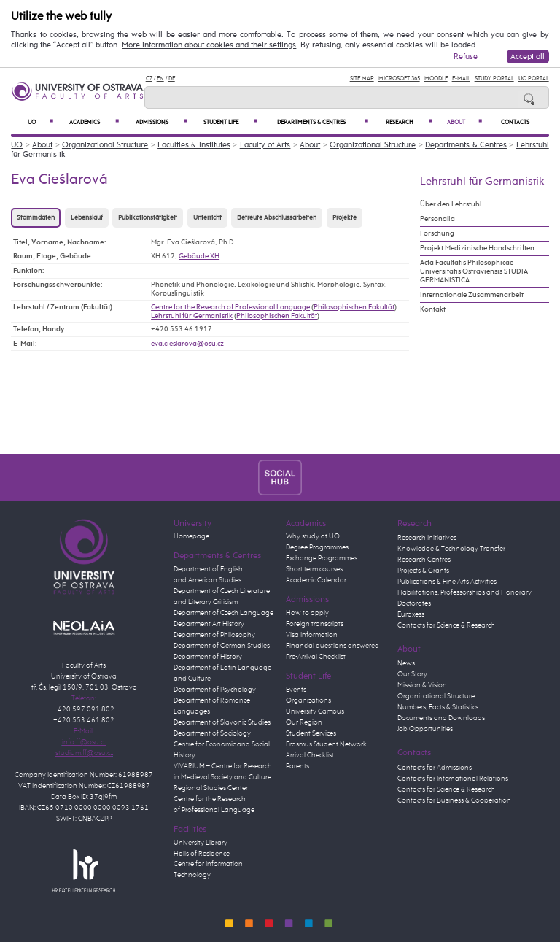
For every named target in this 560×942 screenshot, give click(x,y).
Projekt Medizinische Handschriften (477, 248)
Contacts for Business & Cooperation (454, 800)
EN (160, 78)
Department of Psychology (215, 690)
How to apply (307, 613)
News (406, 663)
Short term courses (314, 569)
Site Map (362, 78)
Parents (297, 766)
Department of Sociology (212, 733)
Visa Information (312, 635)
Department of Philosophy (214, 635)
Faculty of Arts (265, 145)
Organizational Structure (105, 145)
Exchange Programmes (322, 558)
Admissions (162, 122)
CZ (149, 78)
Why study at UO (313, 536)
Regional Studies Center (211, 788)
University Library (201, 843)
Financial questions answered (332, 646)
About (464, 122)
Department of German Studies (222, 646)
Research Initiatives (427, 538)
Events (296, 690)
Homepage (191, 536)
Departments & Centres (322, 122)
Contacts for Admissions (435, 768)
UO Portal (534, 78)
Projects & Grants (423, 571)
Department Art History (209, 624)
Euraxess (411, 614)
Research (409, 122)
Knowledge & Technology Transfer (451, 549)
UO (40, 122)
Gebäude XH (199, 256)
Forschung (437, 233)
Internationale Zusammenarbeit (472, 295)
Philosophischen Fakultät (354, 307)
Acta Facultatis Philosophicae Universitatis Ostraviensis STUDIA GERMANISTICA (474, 271)
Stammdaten (36, 218)
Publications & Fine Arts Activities (447, 582)
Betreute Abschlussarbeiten (277, 218)
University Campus (315, 711)
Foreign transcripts (315, 624)
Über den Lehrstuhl (451, 204)
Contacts (515, 123)
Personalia (437, 219)
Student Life (230, 122)
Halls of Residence (202, 854)
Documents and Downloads (441, 718)
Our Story (412, 674)
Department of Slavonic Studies (222, 722)
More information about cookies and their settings (209, 45)
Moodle (436, 78)
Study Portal (494, 78)
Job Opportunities (425, 729)
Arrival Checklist (310, 755)
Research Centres (424, 560)
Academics (94, 122)
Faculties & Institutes (194, 145)
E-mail (461, 78)
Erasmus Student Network (326, 744)
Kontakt (433, 309)
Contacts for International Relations (453, 779)
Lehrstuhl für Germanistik (192, 316)
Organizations (308, 700)
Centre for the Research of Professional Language (230, 307)
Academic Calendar (316, 580)
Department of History (208, 657)
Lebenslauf (87, 218)
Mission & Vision (422, 685)
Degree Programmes (317, 547)
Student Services (311, 733)
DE (172, 78)
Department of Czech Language (223, 613)
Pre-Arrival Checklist (316, 657)
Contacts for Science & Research (446, 625)
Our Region (304, 722)
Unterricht (207, 218)
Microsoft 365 (399, 78)
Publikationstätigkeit (148, 218)
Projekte (345, 218)
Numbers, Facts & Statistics (438, 707)
